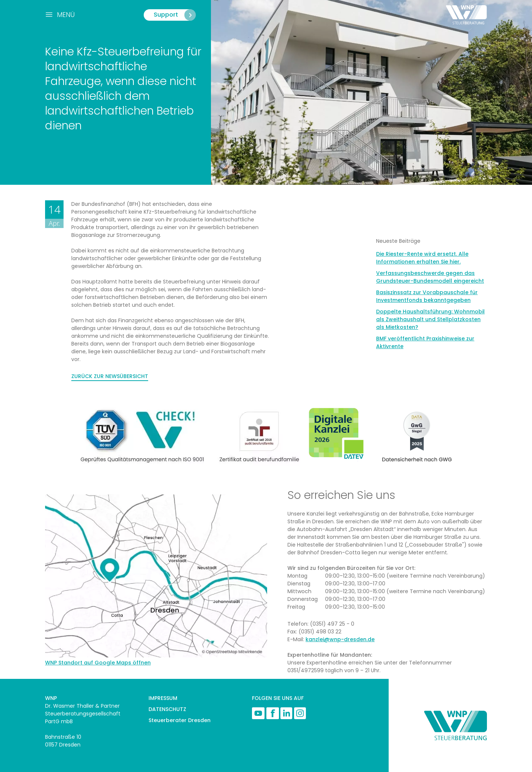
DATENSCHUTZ (167, 709)
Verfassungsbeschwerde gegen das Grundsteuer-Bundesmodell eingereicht (430, 277)
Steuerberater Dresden (180, 720)
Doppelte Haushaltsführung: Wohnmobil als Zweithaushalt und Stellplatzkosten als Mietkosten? (430, 319)
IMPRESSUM (163, 698)
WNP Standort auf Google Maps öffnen (98, 663)
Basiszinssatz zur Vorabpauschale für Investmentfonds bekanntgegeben (427, 296)
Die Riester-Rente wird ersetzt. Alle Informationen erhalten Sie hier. (422, 258)
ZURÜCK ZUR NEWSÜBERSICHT (110, 376)
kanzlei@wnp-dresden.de (340, 639)
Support (175, 15)
